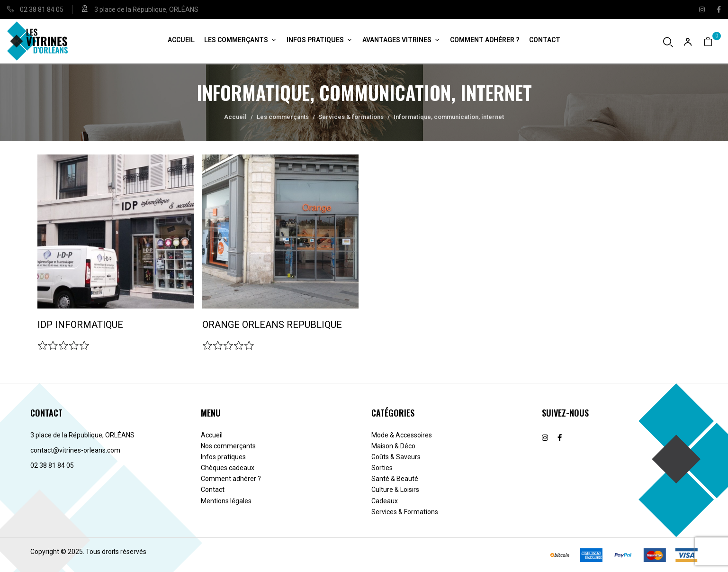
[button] (712, 41)
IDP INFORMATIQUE (80, 325)
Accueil (235, 117)
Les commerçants (283, 117)
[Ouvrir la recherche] (668, 42)
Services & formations (351, 117)
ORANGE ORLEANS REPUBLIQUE (272, 325)
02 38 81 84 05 (42, 9)
